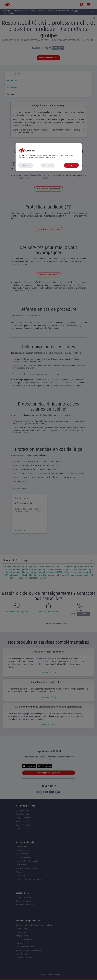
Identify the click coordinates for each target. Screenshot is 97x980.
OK (71, 165)
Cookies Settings (48, 165)
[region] (49, 157)
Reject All (26, 165)
